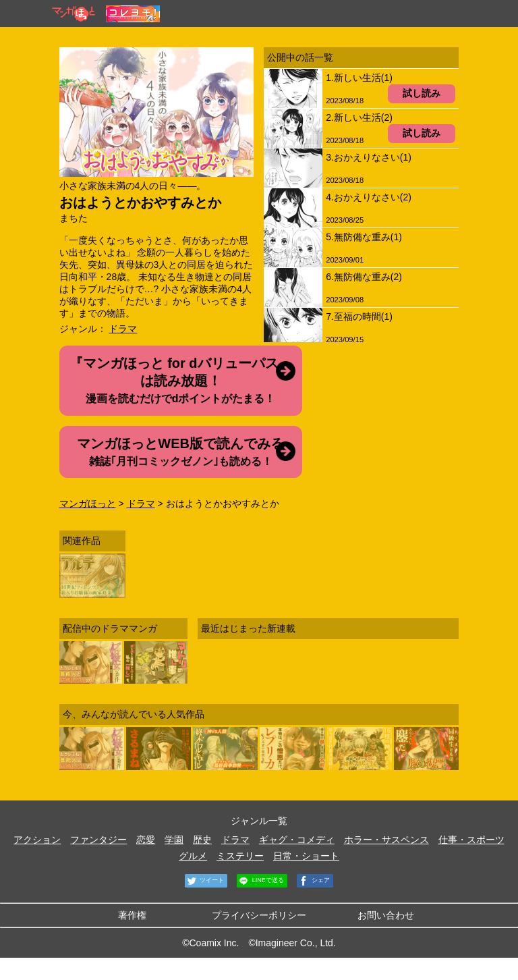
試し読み (422, 93)
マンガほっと (88, 503)
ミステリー (240, 856)
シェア (314, 881)
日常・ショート (306, 856)
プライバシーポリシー (259, 915)
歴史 (202, 840)
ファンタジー (98, 840)
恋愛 (146, 840)
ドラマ (123, 329)
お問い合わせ (386, 915)
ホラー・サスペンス (386, 840)
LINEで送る (260, 881)
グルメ (193, 856)
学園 (174, 840)
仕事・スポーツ (471, 840)
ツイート (205, 881)
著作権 (132, 915)
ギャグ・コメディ (297, 840)
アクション (37, 840)
